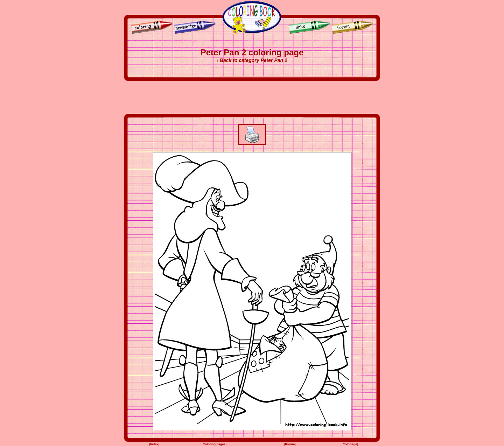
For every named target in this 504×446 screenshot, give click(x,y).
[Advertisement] (252, 97)
